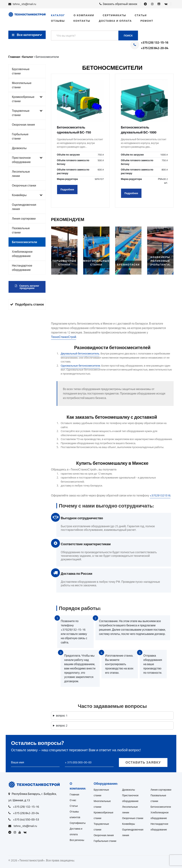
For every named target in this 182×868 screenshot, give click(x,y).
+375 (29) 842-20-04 (155, 48)
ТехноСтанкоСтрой (64, 337)
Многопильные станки (22, 85)
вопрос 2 (62, 725)
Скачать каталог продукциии (27, 287)
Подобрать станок (27, 304)
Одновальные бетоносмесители (81, 366)
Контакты (82, 21)
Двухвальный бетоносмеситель (80, 353)
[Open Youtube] (159, 4)
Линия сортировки (24, 219)
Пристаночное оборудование (27, 160)
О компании (84, 15)
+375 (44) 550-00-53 (26, 819)
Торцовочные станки (27, 113)
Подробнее (67, 190)
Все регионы (77, 840)
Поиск (128, 36)
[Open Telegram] (145, 4)
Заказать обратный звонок (118, 4)
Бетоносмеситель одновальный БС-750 (74, 130)
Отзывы (58, 21)
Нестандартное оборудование (22, 268)
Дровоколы (19, 148)
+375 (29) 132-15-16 (155, 43)
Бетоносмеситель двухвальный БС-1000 (139, 130)
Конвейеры (27, 195)
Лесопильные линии (21, 174)
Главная (74, 795)
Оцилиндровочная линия (24, 207)
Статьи (141, 15)
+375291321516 (160, 495)
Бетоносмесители (25, 242)
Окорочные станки (24, 185)
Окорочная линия (23, 125)
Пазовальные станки (21, 230)
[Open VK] (166, 4)
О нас (73, 800)
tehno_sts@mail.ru (25, 4)
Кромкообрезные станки (27, 99)
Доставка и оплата (115, 21)
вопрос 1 (62, 716)
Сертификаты (114, 15)
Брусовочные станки (21, 71)
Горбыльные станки (20, 136)
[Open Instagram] (152, 4)
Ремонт (147, 21)
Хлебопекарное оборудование (22, 254)
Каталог (58, 15)
